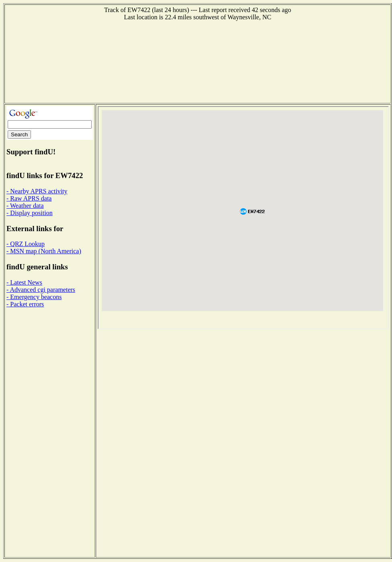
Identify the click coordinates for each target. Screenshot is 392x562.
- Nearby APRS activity (37, 191)
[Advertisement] (198, 61)
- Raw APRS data (29, 198)
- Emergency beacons (34, 297)
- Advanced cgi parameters (41, 290)
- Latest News (24, 282)
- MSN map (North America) (44, 251)
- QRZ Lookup (26, 244)
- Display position (30, 213)
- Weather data (25, 206)
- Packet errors (25, 304)
